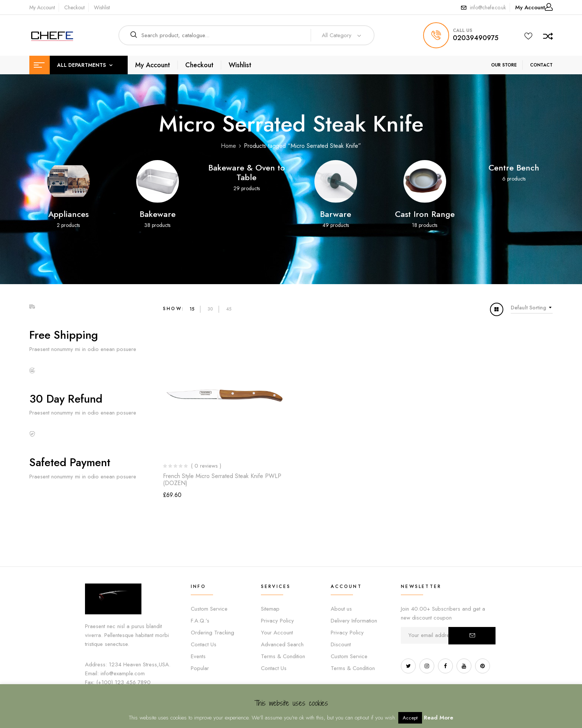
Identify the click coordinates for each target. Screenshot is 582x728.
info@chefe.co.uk (488, 7)
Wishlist (102, 7)
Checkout (74, 7)
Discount (341, 644)
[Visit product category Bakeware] (158, 181)
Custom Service (209, 609)
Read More (439, 718)
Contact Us (204, 644)
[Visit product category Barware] (336, 181)
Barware (336, 214)
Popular (200, 668)
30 (210, 309)
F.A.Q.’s (200, 621)
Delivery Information (354, 621)
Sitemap (270, 609)
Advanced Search (282, 644)
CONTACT (541, 65)
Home (228, 146)
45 (229, 309)
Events (198, 656)
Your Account (277, 633)
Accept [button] (410, 718)
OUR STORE (504, 65)
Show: (174, 309)
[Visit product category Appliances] (68, 181)
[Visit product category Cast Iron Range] (425, 181)
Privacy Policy (277, 621)
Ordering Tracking (212, 633)
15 (192, 309)
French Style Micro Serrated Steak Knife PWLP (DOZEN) (222, 480)
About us (341, 609)
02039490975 (476, 38)
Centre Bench (514, 168)
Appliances (68, 214)
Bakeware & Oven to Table (247, 172)
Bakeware (158, 214)
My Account (42, 7)
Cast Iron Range (425, 214)
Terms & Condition (283, 656)
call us (462, 30)
